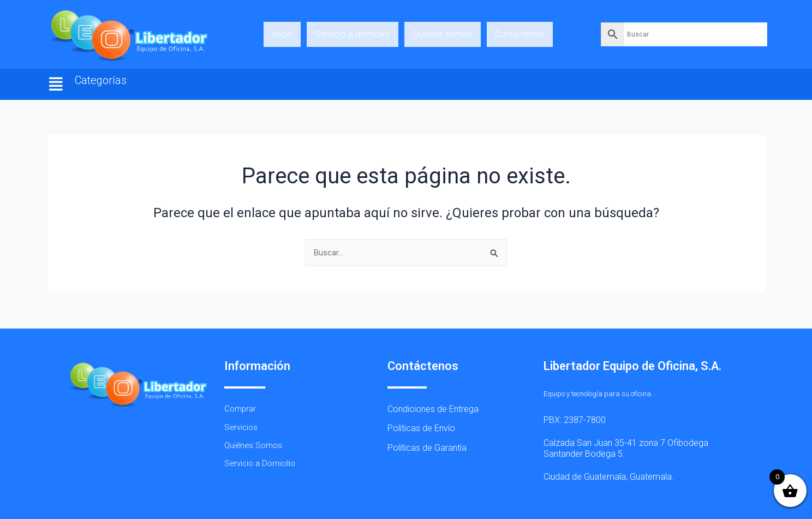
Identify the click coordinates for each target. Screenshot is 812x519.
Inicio (282, 34)
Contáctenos (520, 34)
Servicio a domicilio (353, 34)
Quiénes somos (443, 34)
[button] (56, 84)
